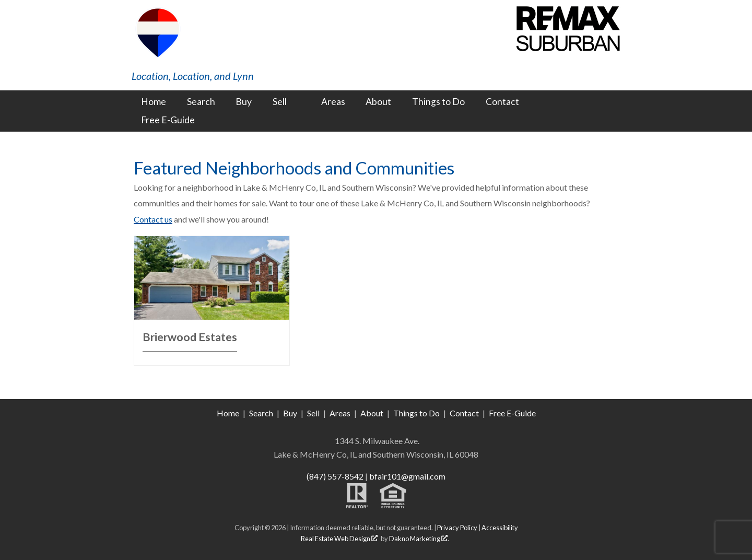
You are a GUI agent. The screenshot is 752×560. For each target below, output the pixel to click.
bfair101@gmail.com (407, 476)
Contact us (153, 219)
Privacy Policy (457, 528)
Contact (502, 102)
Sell (313, 413)
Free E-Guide (168, 120)
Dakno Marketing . (419, 539)
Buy (244, 102)
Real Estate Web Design (339, 539)
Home (154, 102)
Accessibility (500, 528)
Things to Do (438, 102)
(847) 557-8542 (335, 476)
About (378, 102)
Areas (333, 102)
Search (201, 102)
